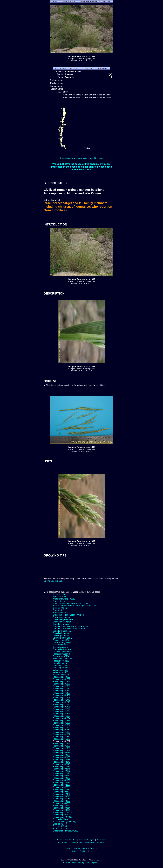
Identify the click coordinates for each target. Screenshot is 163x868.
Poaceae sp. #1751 (61, 707)
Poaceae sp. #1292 (61, 681)
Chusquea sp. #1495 (62, 622)
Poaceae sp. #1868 (61, 732)
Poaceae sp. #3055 (61, 801)
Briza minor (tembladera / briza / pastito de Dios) (74, 606)
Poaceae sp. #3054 (61, 799)
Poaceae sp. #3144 (61, 806)
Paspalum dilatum (61, 675)
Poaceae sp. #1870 (61, 737)
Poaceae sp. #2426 (61, 789)
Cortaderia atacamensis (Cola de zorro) (70, 626)
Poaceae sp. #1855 (61, 721)
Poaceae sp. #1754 (61, 711)
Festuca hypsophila (61, 654)
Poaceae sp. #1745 (61, 700)
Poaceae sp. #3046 (61, 796)
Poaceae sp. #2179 (61, 776)
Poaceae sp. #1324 (61, 688)
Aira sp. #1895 (59, 597)
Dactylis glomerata (61, 633)
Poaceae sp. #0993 (61, 677)
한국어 (75, 851)
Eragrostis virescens (62, 649)
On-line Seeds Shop (53, 581)
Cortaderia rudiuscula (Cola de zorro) (69, 629)
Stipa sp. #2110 (60, 829)
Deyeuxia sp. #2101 (62, 640)
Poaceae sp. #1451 (61, 695)
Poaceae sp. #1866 (61, 727)
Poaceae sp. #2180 (61, 778)
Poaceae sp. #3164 (61, 808)
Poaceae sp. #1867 (61, 730)
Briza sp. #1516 (60, 608)
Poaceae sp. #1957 (61, 750)
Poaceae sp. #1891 (61, 744)
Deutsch (86, 848)
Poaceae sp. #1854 (61, 718)
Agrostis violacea (60, 594)
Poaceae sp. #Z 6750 (62, 815)
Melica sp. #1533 (60, 672)
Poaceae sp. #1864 (61, 725)
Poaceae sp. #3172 (61, 810)
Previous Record (76, 843)
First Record (63, 843)
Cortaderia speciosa (62, 631)
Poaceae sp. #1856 (61, 723)
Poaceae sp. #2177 (61, 771)
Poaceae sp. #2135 (61, 760)
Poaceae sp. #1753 (61, 709)
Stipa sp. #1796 (60, 826)
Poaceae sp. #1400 (61, 693)
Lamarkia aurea (60, 663)
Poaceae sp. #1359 (61, 691)
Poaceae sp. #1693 (61, 698)
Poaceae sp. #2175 (61, 766)
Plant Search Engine (86, 840)
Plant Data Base (70, 840)
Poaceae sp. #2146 (61, 764)
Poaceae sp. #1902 (61, 748)
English (68, 848)
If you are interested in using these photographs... (82, 863)
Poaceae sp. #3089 (61, 803)
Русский (94, 848)
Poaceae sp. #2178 (61, 773)
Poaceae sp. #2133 (61, 757)
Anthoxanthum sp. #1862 (64, 599)
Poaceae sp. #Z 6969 (62, 817)
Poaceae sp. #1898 (61, 746)
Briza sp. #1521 (60, 610)
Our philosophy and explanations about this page (82, 158)
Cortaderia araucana (62, 624)
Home (60, 840)
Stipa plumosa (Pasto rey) (64, 822)
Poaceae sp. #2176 (61, 769)
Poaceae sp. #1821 (61, 714)
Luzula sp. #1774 (60, 668)
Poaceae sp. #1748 (61, 702)
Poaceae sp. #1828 (61, 716)
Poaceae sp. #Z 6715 (62, 812)
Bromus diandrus (60, 613)
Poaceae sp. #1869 (61, 734)
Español (77, 848)
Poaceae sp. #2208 (61, 787)
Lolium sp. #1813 (60, 665)
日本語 (82, 851)
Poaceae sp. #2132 (61, 755)
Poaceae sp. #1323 (61, 686)
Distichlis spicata (60, 647)
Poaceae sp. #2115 (61, 753)
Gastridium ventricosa (62, 659)
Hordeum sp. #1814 (62, 661)
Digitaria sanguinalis (62, 642)
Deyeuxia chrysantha (62, 638)
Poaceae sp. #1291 (61, 679)
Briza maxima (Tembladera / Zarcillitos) (70, 603)
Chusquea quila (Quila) (63, 619)
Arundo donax (59, 601)
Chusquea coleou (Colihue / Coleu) (68, 615)
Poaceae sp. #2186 (61, 785)
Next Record (89, 843)
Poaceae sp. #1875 (61, 739)
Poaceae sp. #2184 (61, 783)
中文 (89, 851)
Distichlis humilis (60, 645)
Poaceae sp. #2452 (61, 792)
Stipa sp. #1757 (60, 824)
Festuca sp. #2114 (61, 656)
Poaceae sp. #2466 (61, 794)
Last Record (100, 843)
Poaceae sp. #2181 (61, 780)
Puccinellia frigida (61, 819)
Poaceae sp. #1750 (61, 704)
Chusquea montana (62, 617)
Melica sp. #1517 (60, 670)
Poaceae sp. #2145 (61, 762)
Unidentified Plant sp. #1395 (65, 831)
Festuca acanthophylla (63, 652)
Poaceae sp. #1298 (61, 684)
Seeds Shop (101, 840)
